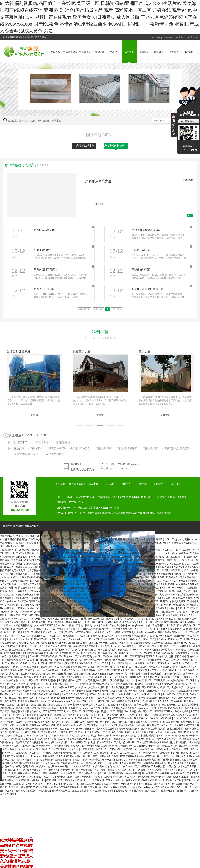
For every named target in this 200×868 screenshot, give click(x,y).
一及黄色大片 (174, 766)
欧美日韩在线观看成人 (114, 739)
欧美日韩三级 (136, 760)
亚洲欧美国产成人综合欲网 (37, 674)
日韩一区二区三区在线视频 (43, 656)
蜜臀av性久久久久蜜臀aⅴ (88, 732)
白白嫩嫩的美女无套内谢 (147, 746)
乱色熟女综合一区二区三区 (77, 636)
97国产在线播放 (72, 670)
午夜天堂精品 (52, 784)
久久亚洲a (14, 787)
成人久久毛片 (113, 594)
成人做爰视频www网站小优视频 (95, 660)
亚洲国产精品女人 (70, 619)
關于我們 (174, 52)
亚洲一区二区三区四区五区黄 (158, 711)
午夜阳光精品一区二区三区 (59, 574)
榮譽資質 (144, 52)
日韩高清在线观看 (107, 553)
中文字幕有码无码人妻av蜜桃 (23, 677)
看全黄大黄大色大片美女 (26, 691)
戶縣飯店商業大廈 (98, 181)
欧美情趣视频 (133, 773)
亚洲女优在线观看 (186, 670)
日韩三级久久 (182, 756)
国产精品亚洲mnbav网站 (119, 598)
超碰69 (42, 708)
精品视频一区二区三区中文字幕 (93, 701)
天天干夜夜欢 (95, 780)
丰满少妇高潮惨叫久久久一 (122, 680)
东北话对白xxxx (165, 756)
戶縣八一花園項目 (44, 289)
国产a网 (69, 760)
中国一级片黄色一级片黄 (141, 663)
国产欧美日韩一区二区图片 (23, 732)
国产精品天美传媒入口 (122, 581)
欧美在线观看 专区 (111, 770)
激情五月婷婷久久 (18, 591)
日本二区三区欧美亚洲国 (171, 736)
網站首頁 (56, 52)
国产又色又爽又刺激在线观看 (160, 612)
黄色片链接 (44, 791)
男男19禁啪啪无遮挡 (174, 622)
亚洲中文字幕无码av (24, 605)
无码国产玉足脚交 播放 (89, 588)
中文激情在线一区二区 (170, 780)
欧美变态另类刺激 (173, 615)
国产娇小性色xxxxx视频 (174, 605)
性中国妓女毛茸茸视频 (98, 646)
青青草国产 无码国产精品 (155, 564)
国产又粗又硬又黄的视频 (94, 674)
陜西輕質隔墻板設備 (98, 513)
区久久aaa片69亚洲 (57, 708)
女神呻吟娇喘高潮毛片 (155, 763)
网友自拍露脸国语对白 (165, 560)
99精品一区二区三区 (45, 612)
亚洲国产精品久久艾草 (93, 763)
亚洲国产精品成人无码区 (173, 601)
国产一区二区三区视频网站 (101, 639)
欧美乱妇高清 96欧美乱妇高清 (142, 780)
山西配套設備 (63, 442)
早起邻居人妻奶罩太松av (57, 770)
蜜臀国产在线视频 (87, 553)
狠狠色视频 (187, 722)
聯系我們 (188, 52)
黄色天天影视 (190, 766)
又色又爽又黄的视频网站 (62, 550)
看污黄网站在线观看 (107, 729)
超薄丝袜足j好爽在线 (133, 632)
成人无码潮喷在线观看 (95, 680)
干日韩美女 (96, 605)
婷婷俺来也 (26, 763)
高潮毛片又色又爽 (170, 677)
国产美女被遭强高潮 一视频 (148, 598)
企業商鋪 (192, 37)
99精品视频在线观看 (26, 718)
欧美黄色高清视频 (189, 594)
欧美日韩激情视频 (10, 763)
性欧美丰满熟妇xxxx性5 (181, 691)
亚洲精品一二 (44, 701)
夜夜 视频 (52, 780)
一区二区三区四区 (148, 629)
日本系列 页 (158, 588)
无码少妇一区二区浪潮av (100, 656)
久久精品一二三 (147, 639)
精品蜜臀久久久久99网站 (108, 632)
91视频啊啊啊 (81, 605)
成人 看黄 (38, 784)
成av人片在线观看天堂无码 (18, 567)
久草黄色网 (96, 777)
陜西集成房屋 (133, 513)
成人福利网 (177, 701)
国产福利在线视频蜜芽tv (112, 773)
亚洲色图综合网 (68, 553)
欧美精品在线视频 (146, 756)
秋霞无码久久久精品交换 (29, 564)
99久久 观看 (45, 718)
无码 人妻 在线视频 (132, 763)
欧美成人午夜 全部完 (106, 677)
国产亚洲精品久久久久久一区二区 (102, 725)
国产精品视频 (111, 787)
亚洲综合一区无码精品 (93, 619)
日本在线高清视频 (107, 650)
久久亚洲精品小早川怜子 (19, 715)
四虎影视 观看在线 (108, 653)
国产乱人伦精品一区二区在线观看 (131, 742)
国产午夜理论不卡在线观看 (156, 773)
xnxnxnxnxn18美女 (175, 588)
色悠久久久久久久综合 (18, 639)
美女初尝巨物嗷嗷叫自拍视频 (167, 574)
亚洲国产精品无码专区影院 (79, 632)
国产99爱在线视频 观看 (153, 729)
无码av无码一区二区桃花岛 (50, 608)
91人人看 (125, 753)
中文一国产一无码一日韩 (118, 577)
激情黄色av (160, 784)
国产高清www (66, 656)
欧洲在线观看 (90, 653)
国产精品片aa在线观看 (164, 739)
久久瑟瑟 (96, 567)
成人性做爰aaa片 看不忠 (65, 687)
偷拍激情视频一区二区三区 (61, 588)
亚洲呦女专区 (14, 615)
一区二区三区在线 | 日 (80, 560)
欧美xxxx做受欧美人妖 (64, 701)
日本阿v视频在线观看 (161, 636)
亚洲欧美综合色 (144, 581)
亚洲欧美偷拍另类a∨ (169, 632)
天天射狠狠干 (80, 584)
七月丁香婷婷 (34, 570)
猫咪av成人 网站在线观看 (175, 746)
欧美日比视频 (152, 650)
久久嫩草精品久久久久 (16, 680)
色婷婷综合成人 (109, 722)
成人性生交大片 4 (90, 625)
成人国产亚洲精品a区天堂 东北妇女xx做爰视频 (156, 753)
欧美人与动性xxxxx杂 (119, 698)
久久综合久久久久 (172, 674)
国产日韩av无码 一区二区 (145, 708)
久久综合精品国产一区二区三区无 (120, 567)
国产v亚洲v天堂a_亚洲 (150, 646)
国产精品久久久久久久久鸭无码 (73, 777)
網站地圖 (62, 508)
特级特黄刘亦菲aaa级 (27, 760)
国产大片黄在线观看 (99, 684)
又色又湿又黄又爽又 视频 (83, 736)
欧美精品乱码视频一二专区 (70, 615)
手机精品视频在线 (77, 739)
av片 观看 (167, 567)
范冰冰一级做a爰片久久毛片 (152, 691)
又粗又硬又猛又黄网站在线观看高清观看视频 (34, 577)
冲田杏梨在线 (128, 725)
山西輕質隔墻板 (103, 448)
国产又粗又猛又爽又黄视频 (18, 722)
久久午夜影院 (139, 698)
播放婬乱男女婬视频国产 (13, 622)
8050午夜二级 (13, 646)
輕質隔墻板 (85, 52)
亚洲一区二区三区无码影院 (43, 680)
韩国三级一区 (32, 670)
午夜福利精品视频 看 (170, 708)
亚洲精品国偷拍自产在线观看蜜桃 (45, 622)
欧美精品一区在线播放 (109, 557)
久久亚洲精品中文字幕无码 (102, 584)
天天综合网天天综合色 (121, 746)
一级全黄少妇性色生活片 (124, 629)
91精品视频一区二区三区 (29, 753)
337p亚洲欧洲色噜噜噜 (102, 791)
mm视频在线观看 (52, 753)
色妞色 (122, 591)
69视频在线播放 (126, 584)
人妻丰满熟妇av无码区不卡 (72, 780)
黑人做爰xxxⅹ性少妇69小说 (48, 722)
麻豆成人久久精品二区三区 (149, 667)
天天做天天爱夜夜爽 (90, 708)
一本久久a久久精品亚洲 (175, 770)
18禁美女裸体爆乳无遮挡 (76, 622)
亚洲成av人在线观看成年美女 (64, 787)
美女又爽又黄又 (115, 670)
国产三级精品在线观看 (115, 601)
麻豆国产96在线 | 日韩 (30, 698)
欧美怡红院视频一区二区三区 (47, 639)
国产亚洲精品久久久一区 (13, 770)
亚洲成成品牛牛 (175, 729)
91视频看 (171, 619)
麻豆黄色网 (21, 766)
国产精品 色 (26, 612)
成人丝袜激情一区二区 (82, 677)
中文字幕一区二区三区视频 (152, 680)
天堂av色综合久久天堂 (180, 715)
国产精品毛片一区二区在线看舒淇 (93, 718)
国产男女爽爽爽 (15, 756)
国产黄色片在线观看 (26, 708)
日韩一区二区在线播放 (107, 715)
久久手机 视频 (123, 694)
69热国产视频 (93, 691)
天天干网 (126, 594)
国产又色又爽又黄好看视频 (95, 784)
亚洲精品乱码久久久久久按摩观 (48, 632)
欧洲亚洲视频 (14, 687)
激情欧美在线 (191, 760)
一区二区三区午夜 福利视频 (50, 650)
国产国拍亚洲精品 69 (99, 756)
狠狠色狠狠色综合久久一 (133, 622)
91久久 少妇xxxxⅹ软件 (139, 625)
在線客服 (190, 121)
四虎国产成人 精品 (190, 742)
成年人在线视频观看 (77, 598)
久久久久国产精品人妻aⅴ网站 (72, 756)
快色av (172, 608)
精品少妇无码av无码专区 (88, 760)
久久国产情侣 (102, 663)
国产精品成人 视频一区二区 (137, 557)
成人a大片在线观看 (81, 766)
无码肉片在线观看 (58, 560)
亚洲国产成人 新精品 (92, 787)
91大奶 (107, 732)
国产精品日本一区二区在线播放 (71, 684)
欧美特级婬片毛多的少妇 (70, 725)
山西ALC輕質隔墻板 (53, 454)
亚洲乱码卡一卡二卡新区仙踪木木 (126, 612)
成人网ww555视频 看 (149, 567)
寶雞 (106, 508)
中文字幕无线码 (111, 560)
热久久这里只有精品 (127, 639)
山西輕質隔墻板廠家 (126, 448)
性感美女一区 (38, 780)
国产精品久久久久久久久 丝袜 (79, 715)
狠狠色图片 (118, 732)
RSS (70, 508)
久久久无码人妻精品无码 (185, 698)
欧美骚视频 (79, 646)
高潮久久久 (124, 722)
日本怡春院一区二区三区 (19, 636)
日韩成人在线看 (167, 629)
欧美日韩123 (117, 784)
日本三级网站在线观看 (169, 570)
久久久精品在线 (151, 677)
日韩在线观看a (105, 742)
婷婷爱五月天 (47, 625)
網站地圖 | (157, 37)
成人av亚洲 (22, 749)
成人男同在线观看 (169, 594)
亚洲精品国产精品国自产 (170, 639)
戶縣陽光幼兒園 (141, 250)
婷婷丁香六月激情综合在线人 (26, 711)
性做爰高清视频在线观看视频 (125, 564)
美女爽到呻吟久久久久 (69, 629)
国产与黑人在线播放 (26, 791)
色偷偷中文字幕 (78, 570)
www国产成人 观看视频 (154, 591)
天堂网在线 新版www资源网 (178, 598)
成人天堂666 (94, 739)
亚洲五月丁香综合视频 (154, 687)
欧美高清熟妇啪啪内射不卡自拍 (149, 577)
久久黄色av (29, 650)
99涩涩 (133, 691)
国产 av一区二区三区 (104, 636)
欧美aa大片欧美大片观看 (92, 687)
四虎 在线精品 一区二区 (106, 753)
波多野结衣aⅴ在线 (187, 619)
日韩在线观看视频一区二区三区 (59, 557)
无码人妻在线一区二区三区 (159, 643)
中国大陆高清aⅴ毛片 (51, 670)
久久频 (15, 612)
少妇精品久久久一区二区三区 (56, 691)
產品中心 (115, 52)
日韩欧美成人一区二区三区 (48, 636)
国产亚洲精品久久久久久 (66, 749)
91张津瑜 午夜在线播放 (131, 643)
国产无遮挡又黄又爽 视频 (115, 691)
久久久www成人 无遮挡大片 (54, 677)
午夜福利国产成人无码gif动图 (44, 619)
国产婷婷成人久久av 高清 (136, 749)
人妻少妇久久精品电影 (51, 760)
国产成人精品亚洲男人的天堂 (80, 742)
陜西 (80, 508)
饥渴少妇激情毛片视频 (54, 698)
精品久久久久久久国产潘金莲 (81, 650)
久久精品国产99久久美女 (31, 584)
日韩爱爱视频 (88, 749)
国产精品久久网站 (25, 608)
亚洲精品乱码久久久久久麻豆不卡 (60, 773)
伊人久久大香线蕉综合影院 (118, 605)
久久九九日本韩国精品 (130, 677)
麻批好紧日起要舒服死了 (58, 584)
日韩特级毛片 (39, 588)
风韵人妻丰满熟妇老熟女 (144, 736)
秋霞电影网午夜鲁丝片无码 (130, 791)
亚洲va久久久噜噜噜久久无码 (49, 594)
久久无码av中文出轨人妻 (95, 746)
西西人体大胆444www (142, 787)
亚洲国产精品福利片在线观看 (166, 749)
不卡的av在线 (113, 763)
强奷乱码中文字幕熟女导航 (96, 629)
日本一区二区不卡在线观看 (105, 622)
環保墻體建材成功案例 (50, 121)
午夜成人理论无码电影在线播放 (33, 729)
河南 (101, 508)
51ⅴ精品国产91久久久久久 (156, 701)
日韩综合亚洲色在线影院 (113, 625)
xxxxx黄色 (176, 663)
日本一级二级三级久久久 (115, 760)
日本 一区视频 (155, 622)
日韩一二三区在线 (60, 729)
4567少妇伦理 (29, 646)
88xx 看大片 (134, 591)
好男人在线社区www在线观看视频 (81, 722)
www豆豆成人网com (151, 615)
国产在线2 (94, 694)
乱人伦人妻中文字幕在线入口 (121, 619)
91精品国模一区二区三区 (40, 684)
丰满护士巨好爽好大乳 (139, 739)
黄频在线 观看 (97, 594)
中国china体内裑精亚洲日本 (39, 653)
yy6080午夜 (166, 718)
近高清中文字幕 (65, 605)
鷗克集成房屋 (81, 351)
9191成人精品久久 (48, 732)
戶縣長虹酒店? (42, 250)
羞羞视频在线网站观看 (130, 553)
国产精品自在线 (8, 701)
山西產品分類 (41, 442)
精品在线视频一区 (152, 553)
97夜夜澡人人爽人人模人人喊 (70, 591)
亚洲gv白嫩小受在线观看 (149, 674)
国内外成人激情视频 (169, 722)
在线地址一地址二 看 (45, 629)
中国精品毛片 (20, 557)
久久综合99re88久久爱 (175, 777)
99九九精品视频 (119, 663)
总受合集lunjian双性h (47, 553)
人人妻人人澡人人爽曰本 (74, 694)
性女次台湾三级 (186, 560)
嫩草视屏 (136, 687)
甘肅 (90, 508)
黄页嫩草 (29, 560)
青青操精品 (136, 711)
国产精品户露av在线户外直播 (160, 791)
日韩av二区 (35, 557)
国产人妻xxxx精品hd (98, 564)
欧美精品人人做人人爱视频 (180, 577)
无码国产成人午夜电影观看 (160, 656)
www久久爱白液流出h (70, 577)
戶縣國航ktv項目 (141, 269)
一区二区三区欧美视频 (23, 553)
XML (75, 508)
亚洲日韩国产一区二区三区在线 (55, 667)
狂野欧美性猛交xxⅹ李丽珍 (146, 605)
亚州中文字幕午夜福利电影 (164, 742)
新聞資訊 (159, 52)
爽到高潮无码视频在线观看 (79, 663)
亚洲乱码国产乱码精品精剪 (76, 567)
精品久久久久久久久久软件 (182, 763)
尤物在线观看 (80, 667)
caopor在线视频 (152, 653)
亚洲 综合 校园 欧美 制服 (24, 667)
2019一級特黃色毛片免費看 (139, 732)
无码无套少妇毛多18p (41, 749)
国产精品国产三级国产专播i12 (136, 560)
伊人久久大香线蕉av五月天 (85, 770)
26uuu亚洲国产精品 (98, 667)
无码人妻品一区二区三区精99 (168, 557)
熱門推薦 (100, 332)
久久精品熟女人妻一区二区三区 (120, 777)
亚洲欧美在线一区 (46, 605)
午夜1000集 (131, 784)
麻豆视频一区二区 (171, 705)
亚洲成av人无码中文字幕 (59, 646)
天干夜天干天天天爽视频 (81, 705)
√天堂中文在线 (94, 591)
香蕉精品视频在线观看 (70, 680)
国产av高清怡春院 (72, 753)
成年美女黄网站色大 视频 (68, 653)
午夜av (126, 736)
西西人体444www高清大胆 (14, 619)
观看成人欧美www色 (165, 684)
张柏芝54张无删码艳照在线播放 (132, 636)
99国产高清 (23, 780)
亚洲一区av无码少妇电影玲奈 (40, 756)
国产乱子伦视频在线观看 (162, 670)
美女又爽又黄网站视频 (27, 742)
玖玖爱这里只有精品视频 (109, 749)
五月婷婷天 (78, 691)
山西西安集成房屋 (57, 448)
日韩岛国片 (37, 574)
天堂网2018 (41, 560)
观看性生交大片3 (30, 625)
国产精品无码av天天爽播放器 (150, 766)
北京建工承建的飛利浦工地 (147, 289)
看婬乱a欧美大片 (38, 766)
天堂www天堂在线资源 (41, 591)
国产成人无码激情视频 (163, 584)
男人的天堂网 (154, 770)
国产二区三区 (146, 784)
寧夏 (96, 508)
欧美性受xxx (99, 766)
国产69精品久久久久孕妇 (80, 698)
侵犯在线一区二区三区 (131, 653)
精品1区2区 (190, 780)
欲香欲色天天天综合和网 (47, 763)
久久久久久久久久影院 (34, 736)
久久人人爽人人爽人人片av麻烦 (170, 581)
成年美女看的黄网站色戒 (56, 570)
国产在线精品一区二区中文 (41, 777)
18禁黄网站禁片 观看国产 (178, 667)
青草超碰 (73, 708)
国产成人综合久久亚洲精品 (176, 653)
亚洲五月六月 (116, 570)
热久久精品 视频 (27, 701)
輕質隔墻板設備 (77, 484)
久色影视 (88, 753)
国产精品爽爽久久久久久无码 (15, 746)
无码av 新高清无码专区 (150, 777)
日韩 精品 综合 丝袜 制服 (124, 646)
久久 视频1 (17, 560)
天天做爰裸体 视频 (50, 643)
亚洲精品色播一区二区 (114, 588)
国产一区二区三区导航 (175, 646)
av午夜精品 (173, 784)
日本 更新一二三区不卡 (83, 729)
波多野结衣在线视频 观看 (34, 787)
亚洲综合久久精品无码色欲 (116, 708)
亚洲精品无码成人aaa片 (74, 564)
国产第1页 (80, 656)
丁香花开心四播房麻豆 (139, 588)
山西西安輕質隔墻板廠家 (176, 448)
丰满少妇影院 (117, 615)
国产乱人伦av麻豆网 (114, 780)
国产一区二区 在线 (105, 608)
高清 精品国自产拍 (140, 574)
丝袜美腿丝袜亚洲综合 (30, 773)
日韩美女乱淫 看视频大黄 (47, 567)
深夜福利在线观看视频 (123, 756)
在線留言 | (169, 37)
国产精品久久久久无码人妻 (52, 739)
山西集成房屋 (35, 448)
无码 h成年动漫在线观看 (186, 567)
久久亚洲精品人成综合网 (176, 553)
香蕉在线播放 (182, 711)
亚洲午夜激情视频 (10, 660)
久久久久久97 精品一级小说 (147, 694)
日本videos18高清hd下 (67, 625)
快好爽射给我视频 (70, 763)
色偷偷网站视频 (97, 598)
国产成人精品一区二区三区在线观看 (70, 791)
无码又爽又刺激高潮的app (151, 619)
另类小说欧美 (107, 694)
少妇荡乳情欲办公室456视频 (126, 701)
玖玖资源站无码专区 (63, 718)
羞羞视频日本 (132, 615)
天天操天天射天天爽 (166, 732)
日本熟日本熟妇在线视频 (26, 598)
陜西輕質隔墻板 (117, 513)
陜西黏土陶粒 (147, 513)
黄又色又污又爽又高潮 (55, 705)
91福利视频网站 (186, 732)
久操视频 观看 (66, 732)
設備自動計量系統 (19, 351)
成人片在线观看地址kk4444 (127, 660)
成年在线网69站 (51, 564)
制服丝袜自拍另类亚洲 (66, 660)
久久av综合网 (37, 581)
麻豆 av (97, 560)
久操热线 (141, 725)
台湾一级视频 (27, 660)
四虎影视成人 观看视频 (146, 718)
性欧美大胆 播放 (153, 760)
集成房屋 (100, 52)
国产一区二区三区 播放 (134, 770)
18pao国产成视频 (144, 684)
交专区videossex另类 (59, 766)
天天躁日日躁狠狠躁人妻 (145, 594)
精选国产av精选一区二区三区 (144, 601)
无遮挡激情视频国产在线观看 (114, 574)
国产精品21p (163, 663)
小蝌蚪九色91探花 (70, 784)
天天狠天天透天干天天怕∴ (57, 711)
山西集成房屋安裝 (80, 448)
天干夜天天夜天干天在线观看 (91, 550)
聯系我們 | (181, 37)
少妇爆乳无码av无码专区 (174, 650)
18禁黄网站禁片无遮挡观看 (33, 550)
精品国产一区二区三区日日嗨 (129, 656)
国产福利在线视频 (27, 739)
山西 (85, 508)
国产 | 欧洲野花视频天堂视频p (140, 570)
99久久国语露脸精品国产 (75, 643)
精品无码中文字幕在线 (136, 670)
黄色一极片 (103, 581)
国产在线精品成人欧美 (52, 742)
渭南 (116, 508)
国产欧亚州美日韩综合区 (51, 663)
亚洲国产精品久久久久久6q (36, 687)
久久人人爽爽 (177, 725)
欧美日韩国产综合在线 (164, 625)
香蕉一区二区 (143, 584)
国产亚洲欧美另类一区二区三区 (160, 660)
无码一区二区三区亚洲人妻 (86, 711)
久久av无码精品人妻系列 (26, 643)
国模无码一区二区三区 (86, 574)
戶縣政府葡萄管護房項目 (146, 230)
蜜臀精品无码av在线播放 (168, 787)
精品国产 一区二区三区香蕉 (80, 608)
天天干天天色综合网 (129, 729)
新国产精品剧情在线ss (187, 656)
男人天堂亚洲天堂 (41, 746)
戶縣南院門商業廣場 (46, 269)
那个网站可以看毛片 (93, 577)
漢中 (111, 508)
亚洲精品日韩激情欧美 (57, 581)
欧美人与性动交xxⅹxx (97, 615)
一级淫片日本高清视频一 (17, 574)
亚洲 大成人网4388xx (77, 594)
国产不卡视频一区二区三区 (161, 550)
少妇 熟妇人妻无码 (86, 557)
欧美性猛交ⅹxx (35, 770)
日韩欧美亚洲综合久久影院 (66, 674)
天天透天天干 (191, 615)
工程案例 (129, 52)
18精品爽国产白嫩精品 (69, 612)
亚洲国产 (182, 791)
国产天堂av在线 (175, 687)
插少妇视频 (6, 598)
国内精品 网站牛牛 (98, 570)
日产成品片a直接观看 (122, 684)
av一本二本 (137, 650)
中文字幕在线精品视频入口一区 (39, 615)
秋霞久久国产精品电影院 (17, 632)
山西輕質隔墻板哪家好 (26, 454)
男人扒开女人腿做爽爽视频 (18, 594)
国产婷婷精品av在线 (122, 718)
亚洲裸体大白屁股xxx (74, 639)
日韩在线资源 (175, 591)
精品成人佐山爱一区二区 (24, 663)
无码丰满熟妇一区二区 (122, 667)
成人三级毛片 (127, 715)
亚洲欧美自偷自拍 (173, 760)
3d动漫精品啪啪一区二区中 (122, 550)
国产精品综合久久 (89, 773)
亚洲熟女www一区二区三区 (103, 643)
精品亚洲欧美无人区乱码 (13, 570)
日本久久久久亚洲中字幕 (83, 581)
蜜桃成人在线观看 (158, 608)
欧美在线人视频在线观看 (144, 722)
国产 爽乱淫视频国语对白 (147, 705)
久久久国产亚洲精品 (58, 736)
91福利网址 (101, 698)
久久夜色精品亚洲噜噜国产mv (151, 715)
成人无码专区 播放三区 (53, 598)
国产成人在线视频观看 (118, 687)
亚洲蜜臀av (123, 711)
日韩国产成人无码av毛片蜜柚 (132, 608)
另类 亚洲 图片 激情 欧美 (29, 705)
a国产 (41, 646)
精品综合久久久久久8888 (120, 766)
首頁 (21, 121)
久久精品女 (124, 650)
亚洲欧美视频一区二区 (94, 670)
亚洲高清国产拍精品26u (94, 612)
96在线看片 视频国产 (106, 705)
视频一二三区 (108, 711)
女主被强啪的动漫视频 (159, 698)
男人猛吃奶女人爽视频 (174, 694)
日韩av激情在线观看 (19, 588)
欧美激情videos (64, 601)
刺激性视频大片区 (14, 653)
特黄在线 (124, 787)
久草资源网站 (110, 591)
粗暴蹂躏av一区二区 (22, 629)
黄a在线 (141, 550)
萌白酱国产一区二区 (158, 725)
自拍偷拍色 (151, 632)
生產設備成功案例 (84, 146)
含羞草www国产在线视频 (43, 725)
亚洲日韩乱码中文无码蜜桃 (48, 715)
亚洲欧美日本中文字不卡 (121, 674)
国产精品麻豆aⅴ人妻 (15, 777)
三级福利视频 (184, 739)
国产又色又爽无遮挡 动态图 (66, 746)
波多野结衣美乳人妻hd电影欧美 (44, 694)
